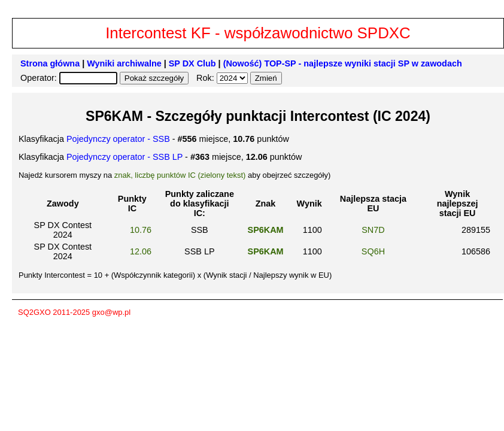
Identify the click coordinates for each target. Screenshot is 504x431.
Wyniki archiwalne (124, 63)
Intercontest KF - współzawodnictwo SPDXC (258, 33)
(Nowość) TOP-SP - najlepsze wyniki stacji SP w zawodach (343, 63)
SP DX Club (192, 63)
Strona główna (50, 63)
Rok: (207, 78)
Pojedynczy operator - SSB (118, 139)
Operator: (40, 78)
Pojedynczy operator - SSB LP (125, 157)
